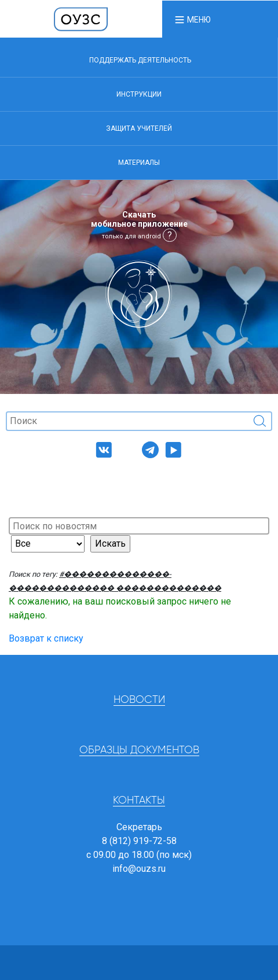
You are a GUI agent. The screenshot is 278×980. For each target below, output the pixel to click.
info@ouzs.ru (139, 869)
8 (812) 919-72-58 (139, 841)
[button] (192, 19)
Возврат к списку (46, 638)
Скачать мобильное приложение (139, 225)
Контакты (139, 801)
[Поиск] (139, 421)
